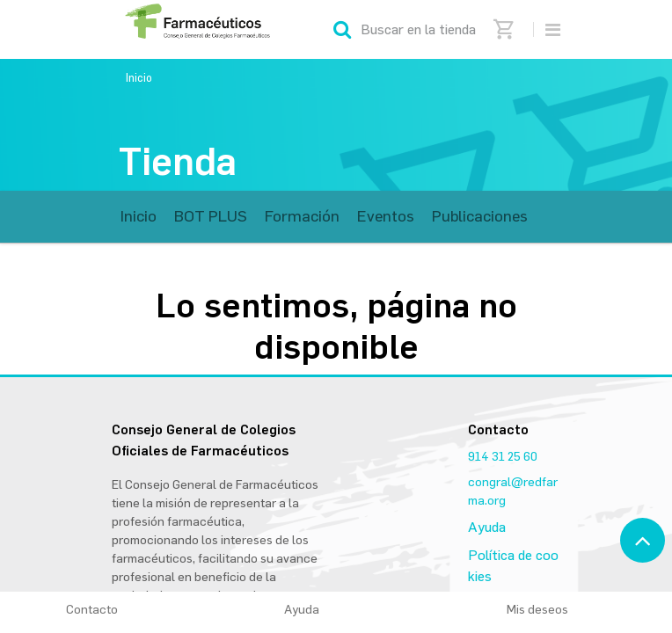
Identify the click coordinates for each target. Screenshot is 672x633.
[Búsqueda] (342, 29)
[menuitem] (139, 217)
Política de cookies (513, 566)
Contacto (92, 610)
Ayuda (487, 527)
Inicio (139, 78)
